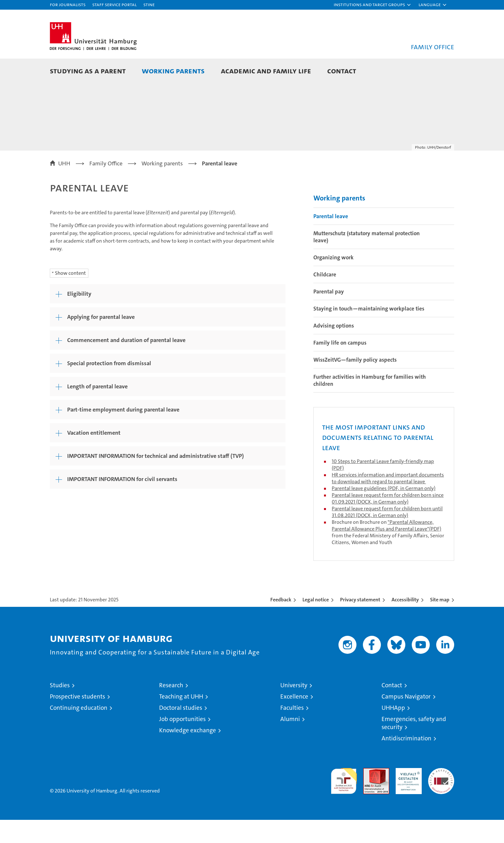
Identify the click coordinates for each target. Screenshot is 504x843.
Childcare (325, 298)
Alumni (290, 742)
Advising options (334, 349)
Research (171, 708)
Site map (440, 623)
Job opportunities (182, 742)
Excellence (294, 720)
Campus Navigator (406, 720)
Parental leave (331, 239)
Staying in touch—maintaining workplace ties (369, 332)
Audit (369, 795)
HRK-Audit (407, 795)
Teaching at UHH (181, 720)
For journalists (68, 4)
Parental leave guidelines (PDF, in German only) (384, 511)
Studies (60, 708)
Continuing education (79, 731)
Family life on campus (340, 366)
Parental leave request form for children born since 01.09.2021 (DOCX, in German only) (388, 522)
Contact (342, 71)
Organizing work (333, 281)
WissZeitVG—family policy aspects (355, 383)
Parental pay (329, 315)
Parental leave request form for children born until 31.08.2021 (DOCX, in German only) (387, 535)
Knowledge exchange (188, 753)
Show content (70, 296)
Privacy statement (360, 623)
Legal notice (316, 623)
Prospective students (77, 720)
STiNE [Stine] (149, 4)
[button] (373, 5)
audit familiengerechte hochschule (344, 801)
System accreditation (441, 798)
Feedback (281, 623)
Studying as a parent (88, 71)
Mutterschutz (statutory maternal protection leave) (367, 260)
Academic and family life (266, 71)
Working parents (173, 71)
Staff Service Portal (114, 4)
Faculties (292, 731)
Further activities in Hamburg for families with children (370, 403)
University (294, 708)
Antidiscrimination (406, 761)
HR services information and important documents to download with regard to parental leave (388, 501)
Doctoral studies (181, 731)
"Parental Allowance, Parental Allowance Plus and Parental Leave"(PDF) (387, 549)
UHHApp (393, 731)
